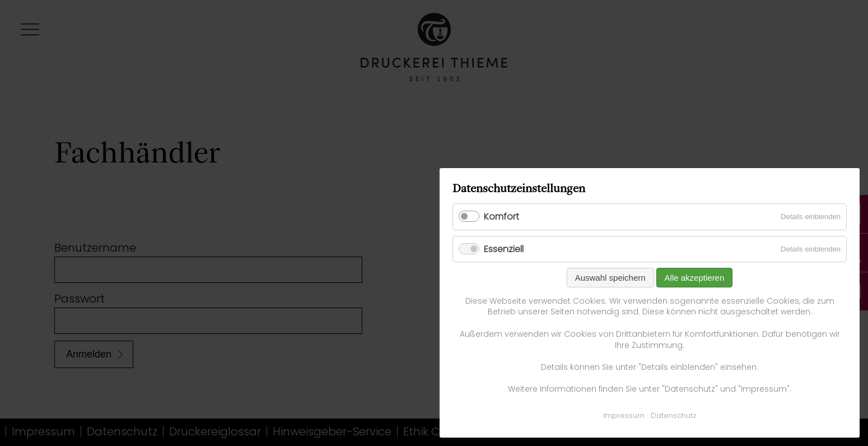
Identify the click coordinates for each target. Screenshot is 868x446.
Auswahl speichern (610, 278)
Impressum (624, 415)
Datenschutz (673, 415)
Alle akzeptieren (695, 278)
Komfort (501, 217)
